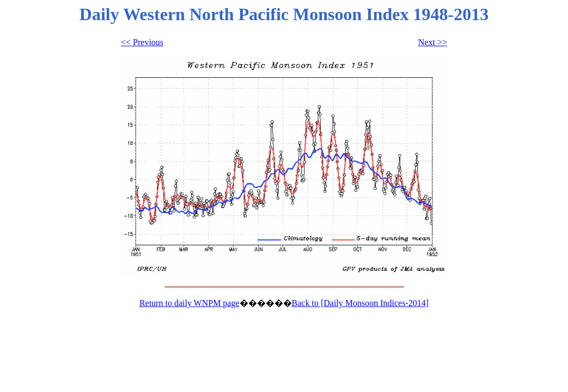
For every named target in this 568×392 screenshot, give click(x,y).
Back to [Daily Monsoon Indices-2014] (361, 303)
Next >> (433, 42)
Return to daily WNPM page (190, 303)
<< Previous (142, 42)
